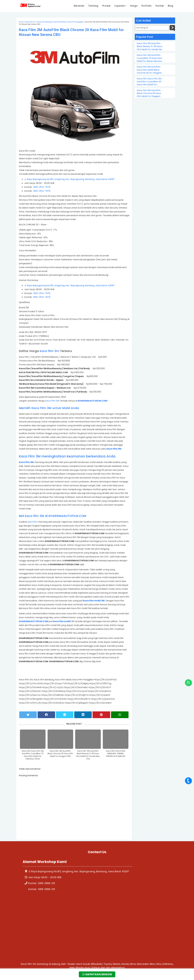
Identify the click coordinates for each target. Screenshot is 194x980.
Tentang (93, 6)
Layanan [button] (120, 6)
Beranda (79, 6)
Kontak (160, 6)
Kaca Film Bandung (45, 22)
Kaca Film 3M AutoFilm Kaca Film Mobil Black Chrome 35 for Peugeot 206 (149, 70)
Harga (134, 6)
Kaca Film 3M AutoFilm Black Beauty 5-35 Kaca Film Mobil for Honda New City (88, 755)
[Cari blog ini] (152, 28)
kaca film (32, 522)
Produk (106, 6)
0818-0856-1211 (46, 888)
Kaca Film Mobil (60, 22)
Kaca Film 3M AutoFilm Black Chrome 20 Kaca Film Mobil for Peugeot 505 (60, 754)
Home (21, 22)
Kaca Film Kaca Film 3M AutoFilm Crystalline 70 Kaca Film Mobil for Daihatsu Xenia (33, 755)
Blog (170, 6)
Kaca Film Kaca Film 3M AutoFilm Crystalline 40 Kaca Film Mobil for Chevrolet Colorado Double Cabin (149, 82)
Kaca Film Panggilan (76, 22)
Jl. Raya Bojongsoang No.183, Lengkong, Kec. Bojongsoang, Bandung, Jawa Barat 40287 (69, 179)
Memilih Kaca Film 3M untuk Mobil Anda (49, 408)
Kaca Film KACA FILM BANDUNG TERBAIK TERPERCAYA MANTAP (116, 754)
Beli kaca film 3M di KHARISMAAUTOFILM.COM (53, 516)
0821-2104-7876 (42, 187)
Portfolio (147, 6)
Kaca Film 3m (30, 22)
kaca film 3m (49, 351)
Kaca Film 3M (52, 401)
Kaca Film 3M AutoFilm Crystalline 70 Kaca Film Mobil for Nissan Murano (149, 58)
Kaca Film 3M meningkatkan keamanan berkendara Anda (67, 456)
